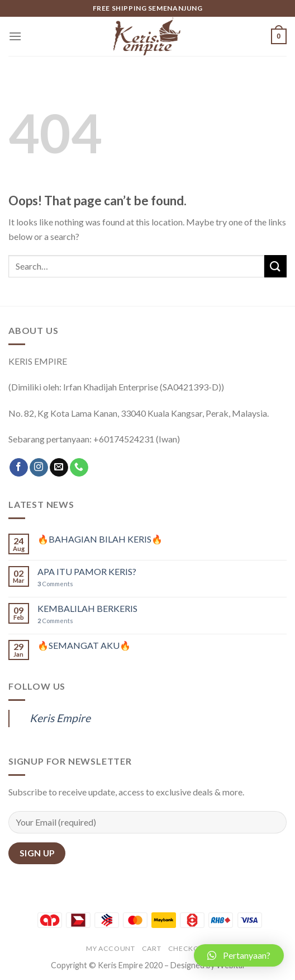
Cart (151, 948)
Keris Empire (60, 718)
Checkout (189, 948)
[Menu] (15, 36)
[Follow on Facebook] (19, 468)
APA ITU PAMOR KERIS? (87, 571)
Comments (55, 584)
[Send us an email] (59, 468)
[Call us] (79, 468)
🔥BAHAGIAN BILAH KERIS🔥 (100, 539)
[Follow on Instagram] (39, 468)
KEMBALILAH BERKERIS (87, 608)
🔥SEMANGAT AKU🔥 (84, 645)
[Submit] (275, 266)
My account (110, 948)
